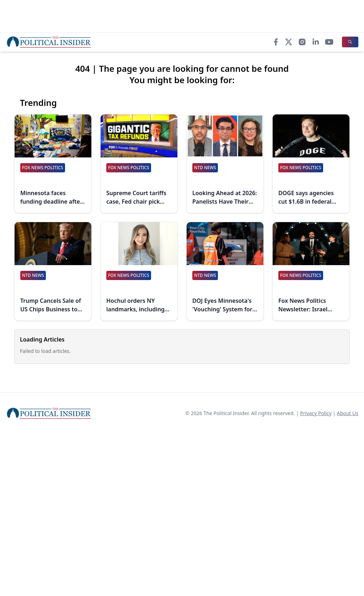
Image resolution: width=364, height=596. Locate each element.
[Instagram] (302, 42)
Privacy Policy (316, 413)
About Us (348, 413)
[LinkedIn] (316, 42)
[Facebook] (276, 42)
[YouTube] (329, 42)
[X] (289, 42)
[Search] (350, 42)
